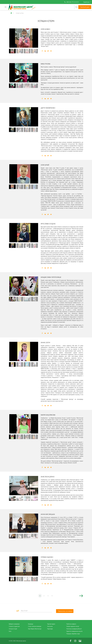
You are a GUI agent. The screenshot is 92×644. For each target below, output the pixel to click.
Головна (11, 13)
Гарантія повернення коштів (74, 631)
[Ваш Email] (36, 611)
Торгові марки (51, 624)
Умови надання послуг (73, 626)
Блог (10, 631)
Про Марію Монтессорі (35, 629)
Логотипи (50, 626)
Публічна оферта (71, 624)
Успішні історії (13, 629)
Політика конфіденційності (74, 629)
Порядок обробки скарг (73, 634)
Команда (31, 624)
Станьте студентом (14, 626)
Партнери (50, 629)
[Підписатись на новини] (65, 611)
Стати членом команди (35, 626)
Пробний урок (85, 7)
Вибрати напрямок (14, 624)
